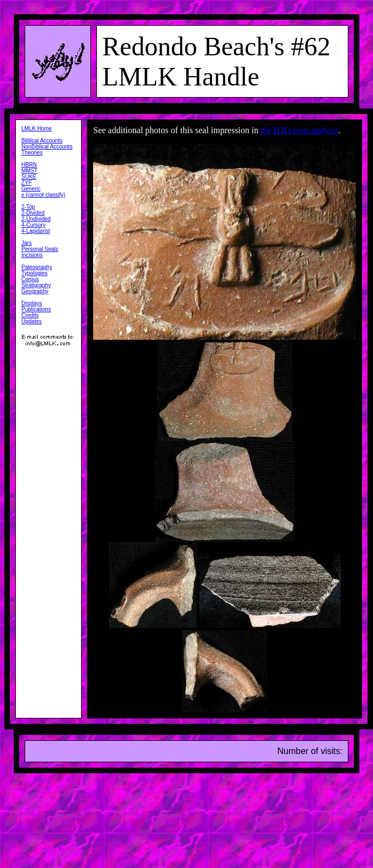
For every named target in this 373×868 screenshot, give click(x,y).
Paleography (37, 267)
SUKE (29, 177)
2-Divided (33, 213)
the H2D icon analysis (300, 130)
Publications (36, 309)
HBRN (29, 165)
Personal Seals (40, 249)
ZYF (27, 183)
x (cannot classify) (43, 195)
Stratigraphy (36, 285)
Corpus (30, 279)
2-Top (28, 207)
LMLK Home (37, 129)
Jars (27, 243)
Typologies (35, 273)
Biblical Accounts (42, 141)
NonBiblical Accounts (47, 147)
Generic (31, 189)
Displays (32, 303)
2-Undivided (36, 219)
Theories (32, 153)
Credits (30, 315)
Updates (31, 321)
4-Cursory (33, 225)
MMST (29, 171)
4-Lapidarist (36, 231)
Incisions (32, 255)
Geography (35, 291)
